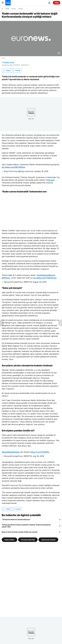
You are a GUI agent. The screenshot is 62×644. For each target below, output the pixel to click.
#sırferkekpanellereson (46, 275)
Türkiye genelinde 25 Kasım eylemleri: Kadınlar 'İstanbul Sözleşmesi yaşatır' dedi (26, 526)
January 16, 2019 (41, 171)
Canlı (57, 3)
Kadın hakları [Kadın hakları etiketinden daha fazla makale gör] (10, 540)
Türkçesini (50, 180)
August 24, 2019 (40, 282)
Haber (7, 9)
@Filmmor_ (6, 278)
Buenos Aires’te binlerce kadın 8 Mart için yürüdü (20, 532)
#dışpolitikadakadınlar (11, 452)
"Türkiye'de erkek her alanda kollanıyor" (16, 519)
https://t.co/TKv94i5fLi (40, 452)
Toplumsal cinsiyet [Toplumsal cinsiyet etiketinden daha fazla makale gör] (48, 540)
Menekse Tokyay (9, 62)
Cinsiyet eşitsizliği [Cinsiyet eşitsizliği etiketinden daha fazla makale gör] (28, 540)
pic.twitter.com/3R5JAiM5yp (13, 167)
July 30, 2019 (38, 456)
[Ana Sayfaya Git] (8, 3)
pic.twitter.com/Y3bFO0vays (45, 278)
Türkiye (21, 9)
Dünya (14, 9)
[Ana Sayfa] (2, 9)
